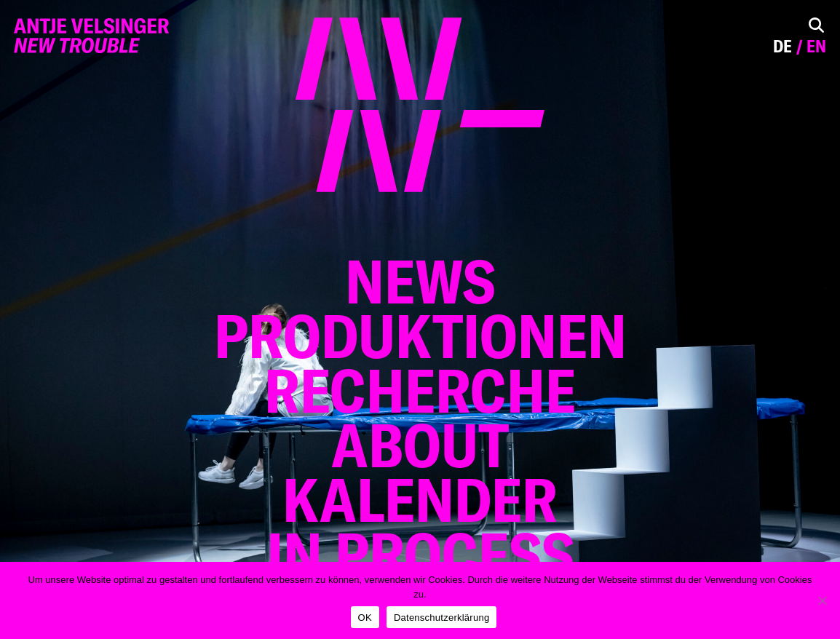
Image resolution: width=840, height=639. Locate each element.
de (782, 46)
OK (365, 618)
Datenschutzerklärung (441, 618)
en (816, 46)
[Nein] (822, 600)
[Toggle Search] (816, 25)
